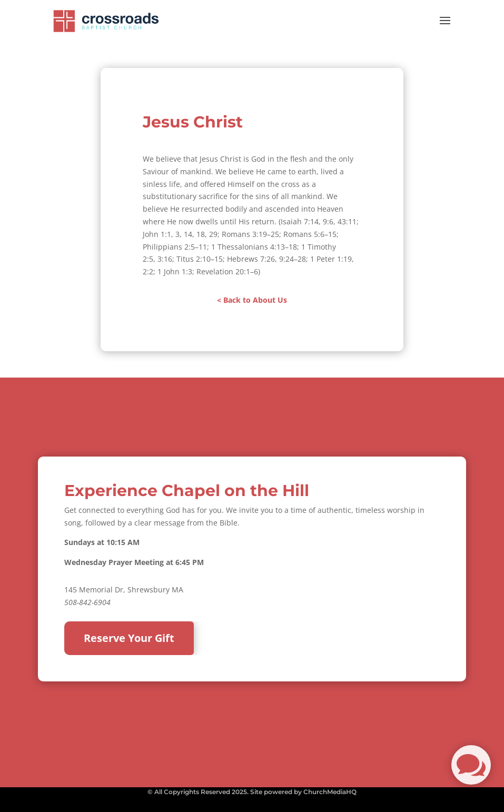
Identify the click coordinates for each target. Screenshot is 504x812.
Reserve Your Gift (129, 638)
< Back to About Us (252, 300)
